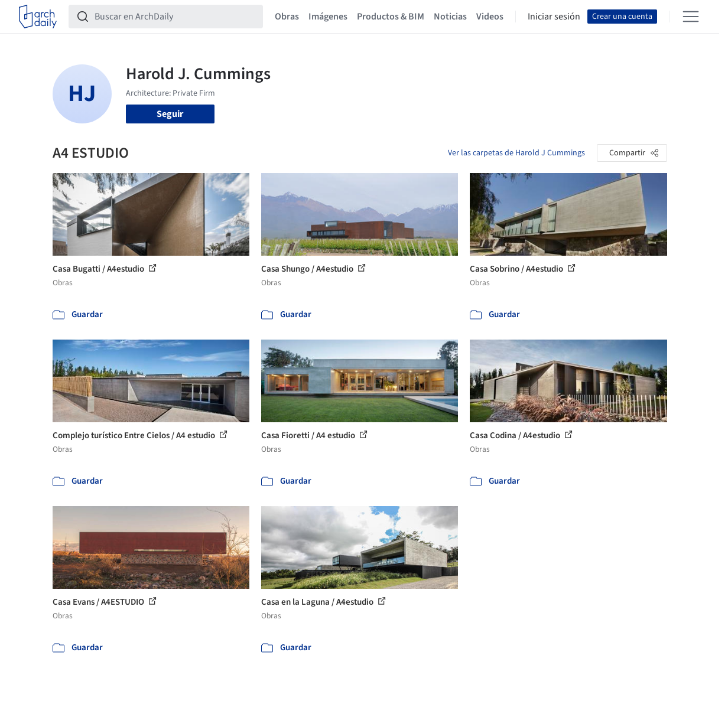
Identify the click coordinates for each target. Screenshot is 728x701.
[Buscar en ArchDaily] (175, 17)
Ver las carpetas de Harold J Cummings (516, 153)
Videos (490, 17)
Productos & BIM (391, 17)
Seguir (170, 114)
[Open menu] (691, 17)
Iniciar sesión (554, 17)
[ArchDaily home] (38, 17)
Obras (287, 17)
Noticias (450, 17)
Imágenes (328, 17)
